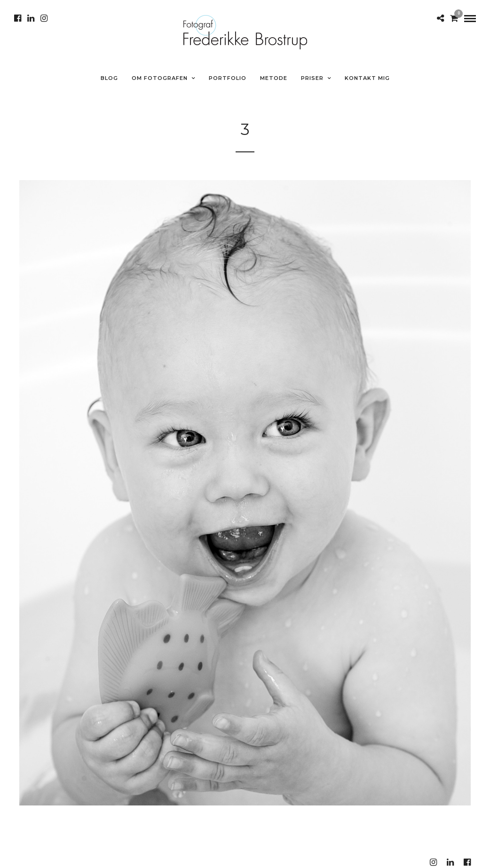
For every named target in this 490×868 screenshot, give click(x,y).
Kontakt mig (367, 78)
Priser (312, 78)
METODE (274, 78)
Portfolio (228, 78)
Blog (109, 78)
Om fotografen (160, 78)
